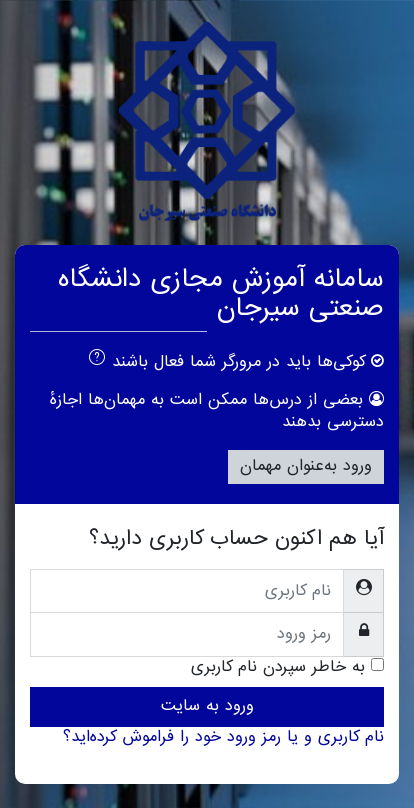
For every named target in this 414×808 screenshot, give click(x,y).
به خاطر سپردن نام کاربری (278, 668)
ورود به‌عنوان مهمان (306, 466)
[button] (93, 360)
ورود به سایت (207, 706)
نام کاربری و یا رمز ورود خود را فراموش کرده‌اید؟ (223, 737)
